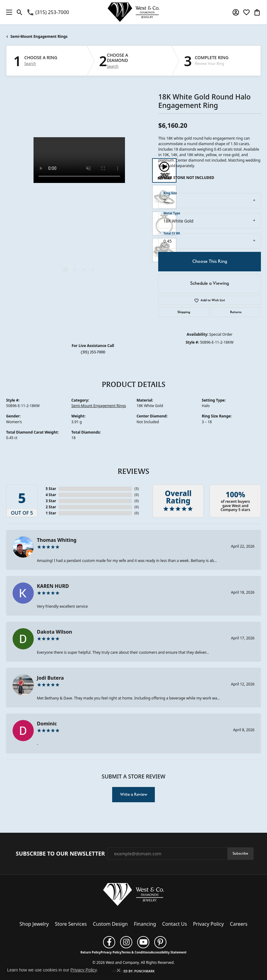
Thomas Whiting (57, 540)
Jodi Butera (50, 678)
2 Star (51, 507)
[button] (20, 12)
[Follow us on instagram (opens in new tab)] (126, 942)
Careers (239, 924)
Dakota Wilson (54, 632)
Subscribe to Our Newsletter (60, 854)
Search (30, 64)
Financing (145, 924)
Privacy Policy (208, 924)
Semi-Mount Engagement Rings (39, 36)
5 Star (51, 489)
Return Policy (91, 952)
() (137, 489)
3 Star (51, 501)
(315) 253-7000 (93, 352)
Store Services (71, 924)
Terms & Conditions (136, 952)
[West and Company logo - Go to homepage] (133, 12)
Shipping (184, 312)
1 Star (51, 513)
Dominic (47, 724)
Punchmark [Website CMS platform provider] (145, 971)
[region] (79, 210)
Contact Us (174, 924)
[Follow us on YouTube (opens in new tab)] (143, 942)
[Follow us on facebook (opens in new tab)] (109, 942)
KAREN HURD (53, 586)
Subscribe (240, 853)
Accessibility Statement (169, 952)
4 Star (51, 495)
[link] (48, 12)
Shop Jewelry (34, 924)
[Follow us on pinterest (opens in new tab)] (160, 942)
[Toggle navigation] (8, 12)
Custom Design (110, 924)
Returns (236, 312)
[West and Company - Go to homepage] (133, 896)
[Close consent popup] (119, 970)
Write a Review (134, 794)
